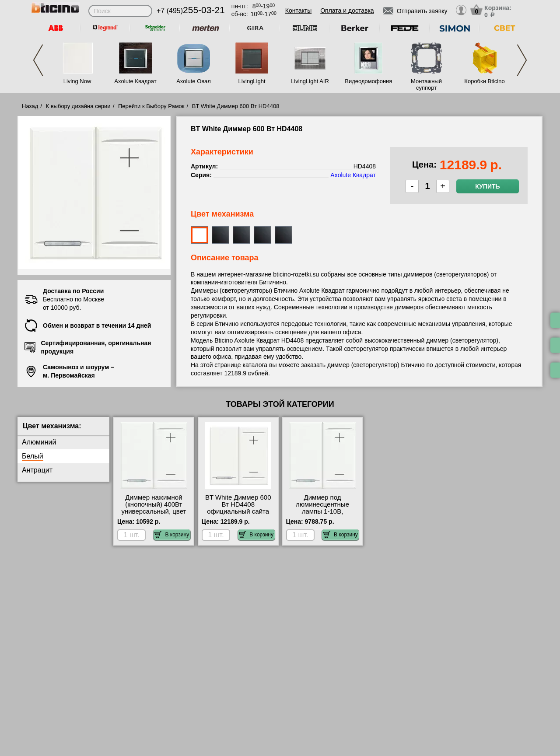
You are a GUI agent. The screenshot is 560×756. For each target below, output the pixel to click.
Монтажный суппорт (426, 84)
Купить (487, 186)
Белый (33, 456)
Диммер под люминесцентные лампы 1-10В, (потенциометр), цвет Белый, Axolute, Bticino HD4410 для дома (322, 515)
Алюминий (39, 442)
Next (522, 60)
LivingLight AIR (310, 81)
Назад (30, 106)
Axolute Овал (194, 81)
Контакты (298, 10)
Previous (38, 60)
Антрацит (37, 470)
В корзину (172, 535)
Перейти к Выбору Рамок (151, 106)
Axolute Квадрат (135, 81)
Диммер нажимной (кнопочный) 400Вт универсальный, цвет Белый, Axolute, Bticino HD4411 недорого (154, 511)
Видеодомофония (368, 81)
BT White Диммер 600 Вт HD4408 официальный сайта (238, 504)
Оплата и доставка (347, 10)
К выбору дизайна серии (78, 106)
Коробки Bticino (484, 81)
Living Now (77, 81)
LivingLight (252, 81)
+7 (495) (191, 11)
